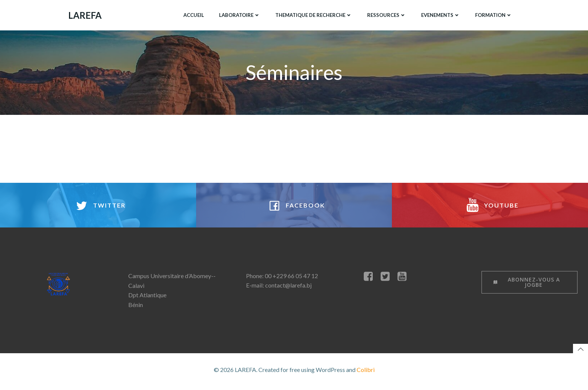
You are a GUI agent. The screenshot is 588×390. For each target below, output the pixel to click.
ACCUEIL (193, 15)
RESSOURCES (386, 15)
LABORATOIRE (239, 15)
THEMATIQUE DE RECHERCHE (313, 15)
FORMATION (493, 15)
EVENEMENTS (440, 15)
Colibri (366, 373)
